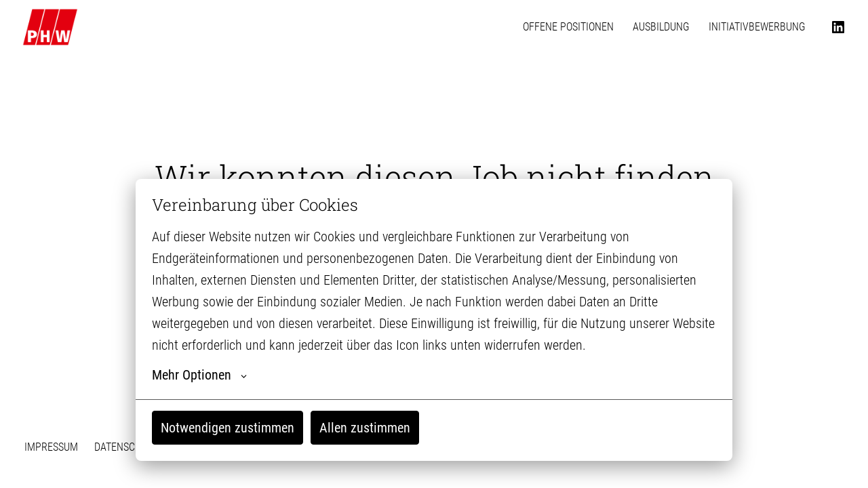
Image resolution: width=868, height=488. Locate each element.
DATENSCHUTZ (126, 447)
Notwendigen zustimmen (228, 428)
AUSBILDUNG (661, 27)
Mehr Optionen (199, 375)
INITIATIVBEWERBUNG (757, 27)
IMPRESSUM (51, 447)
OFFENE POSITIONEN (568, 27)
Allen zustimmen (365, 428)
